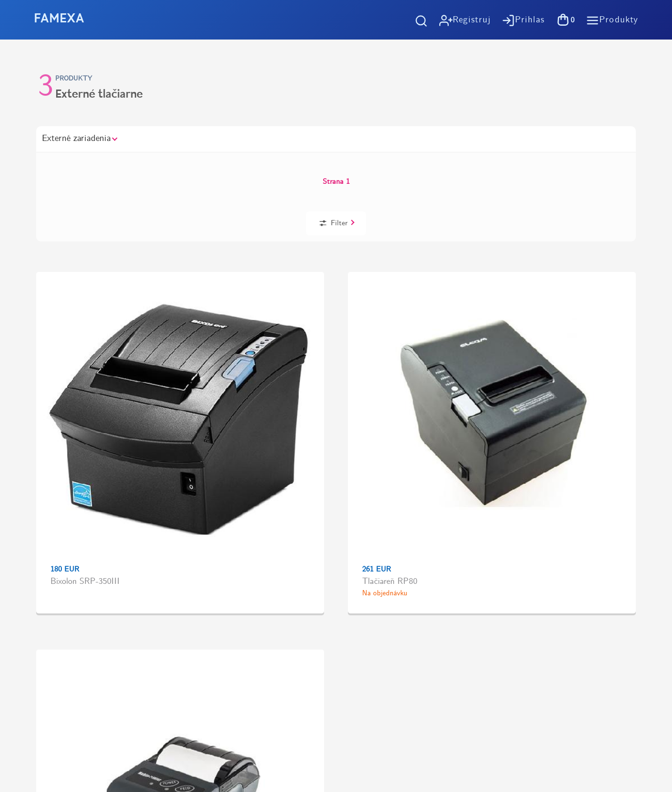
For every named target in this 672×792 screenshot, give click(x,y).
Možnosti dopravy (395, 509)
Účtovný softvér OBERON (410, 557)
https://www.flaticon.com (64, 642)
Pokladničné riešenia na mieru (416, 573)
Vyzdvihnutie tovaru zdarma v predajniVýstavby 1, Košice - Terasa (514, 425)
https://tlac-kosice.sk (57, 608)
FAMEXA (59, 19)
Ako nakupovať (391, 493)
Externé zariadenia (79, 139)
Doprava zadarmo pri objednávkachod (155, 425)
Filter (561, 165)
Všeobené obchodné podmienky (418, 525)
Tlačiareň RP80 (192, 337)
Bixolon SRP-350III (77, 337)
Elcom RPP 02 (312, 337)
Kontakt (378, 589)
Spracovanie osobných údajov (415, 541)
